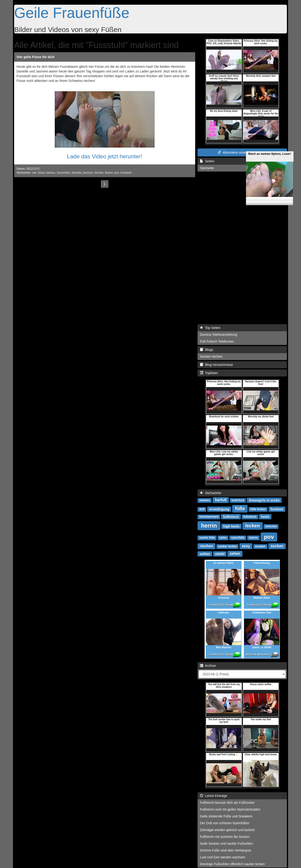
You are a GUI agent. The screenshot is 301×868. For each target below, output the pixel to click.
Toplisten (209, 373)
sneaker (260, 546)
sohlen (205, 554)
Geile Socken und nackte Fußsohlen (226, 844)
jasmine (88, 173)
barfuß (221, 500)
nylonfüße (238, 538)
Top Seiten (210, 328)
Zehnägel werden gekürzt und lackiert (227, 830)
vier (34, 173)
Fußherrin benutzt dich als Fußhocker (227, 803)
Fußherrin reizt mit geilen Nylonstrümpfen (230, 809)
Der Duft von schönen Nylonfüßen (225, 823)
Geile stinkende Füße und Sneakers (226, 816)
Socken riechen (211, 356)
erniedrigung (219, 509)
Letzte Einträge (214, 796)
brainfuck (238, 500)
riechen (99, 173)
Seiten (207, 161)
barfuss (51, 173)
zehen (235, 554)
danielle (77, 173)
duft (202, 509)
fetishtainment (209, 517)
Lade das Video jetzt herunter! (105, 156)
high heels (231, 526)
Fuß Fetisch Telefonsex (217, 341)
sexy (246, 546)
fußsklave (250, 517)
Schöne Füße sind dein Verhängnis (226, 850)
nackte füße (207, 538)
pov (117, 173)
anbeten (205, 500)
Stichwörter (211, 493)
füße (240, 508)
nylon (223, 538)
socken (277, 546)
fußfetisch (231, 516)
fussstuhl (126, 173)
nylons (253, 538)
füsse (41, 173)
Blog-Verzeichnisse (216, 365)
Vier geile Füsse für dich (36, 57)
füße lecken (258, 509)
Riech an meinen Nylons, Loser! (269, 147)
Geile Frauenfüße (72, 13)
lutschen (271, 526)
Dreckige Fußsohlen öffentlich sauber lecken (232, 864)
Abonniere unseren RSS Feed (242, 152)
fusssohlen (64, 173)
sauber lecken (227, 546)
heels (265, 516)
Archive (208, 666)
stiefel (220, 554)
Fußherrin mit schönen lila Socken (225, 837)
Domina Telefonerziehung (219, 335)
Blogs (207, 350)
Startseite (207, 168)
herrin (209, 525)
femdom (277, 509)
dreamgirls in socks (264, 500)
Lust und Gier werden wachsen (223, 857)
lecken (109, 173)
